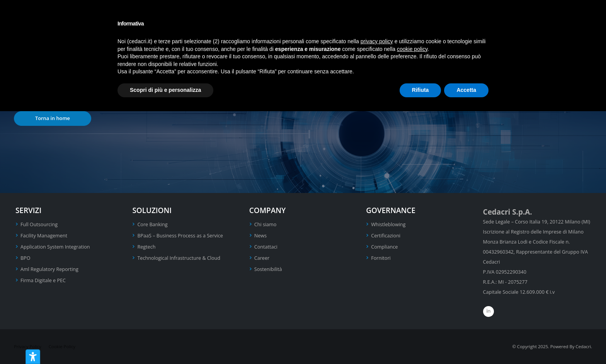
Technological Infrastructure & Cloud (179, 258)
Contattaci (266, 247)
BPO (26, 258)
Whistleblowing (388, 224)
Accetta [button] (466, 90)
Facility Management (44, 236)
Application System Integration (55, 247)
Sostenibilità (268, 269)
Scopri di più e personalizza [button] (165, 90)
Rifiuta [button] (420, 90)
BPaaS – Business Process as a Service (180, 236)
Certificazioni (386, 236)
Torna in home (53, 118)
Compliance (384, 247)
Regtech (146, 247)
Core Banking (152, 224)
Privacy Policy (28, 346)
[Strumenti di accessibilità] (33, 357)
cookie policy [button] (412, 49)
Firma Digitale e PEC (43, 280)
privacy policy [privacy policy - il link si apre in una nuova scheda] (377, 41)
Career (262, 258)
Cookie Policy (62, 346)
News (260, 236)
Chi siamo (266, 224)
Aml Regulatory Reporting (49, 269)
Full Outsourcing (39, 224)
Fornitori (381, 258)
